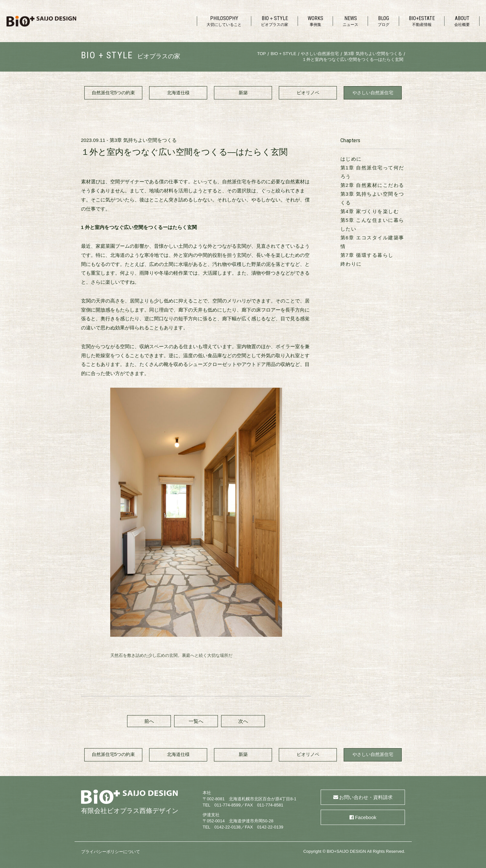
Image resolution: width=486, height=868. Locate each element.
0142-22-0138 (227, 827)
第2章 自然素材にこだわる (372, 185)
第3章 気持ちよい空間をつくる (143, 140)
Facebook (366, 817)
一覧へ (196, 721)
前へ (149, 721)
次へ (243, 721)
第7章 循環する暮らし (367, 255)
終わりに (351, 264)
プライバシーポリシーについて (111, 852)
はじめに (351, 159)
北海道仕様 (178, 93)
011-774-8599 (227, 805)
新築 (243, 93)
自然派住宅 (113, 93)
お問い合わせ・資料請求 (366, 797)
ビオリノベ (308, 93)
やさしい (373, 93)
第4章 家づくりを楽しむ (370, 211)
